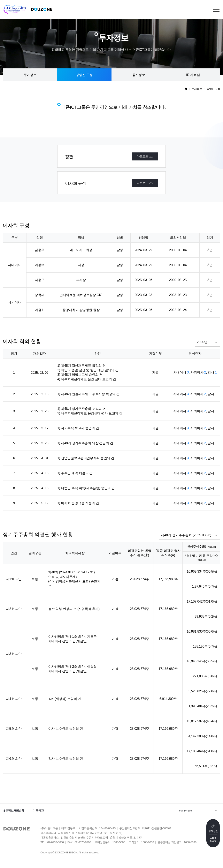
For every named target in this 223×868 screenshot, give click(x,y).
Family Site (185, 810)
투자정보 (197, 89)
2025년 (202, 342)
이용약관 (38, 810)
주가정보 (30, 75)
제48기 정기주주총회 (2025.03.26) (186, 535)
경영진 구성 (84, 75)
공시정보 (139, 75)
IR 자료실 (193, 75)
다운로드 (145, 156)
